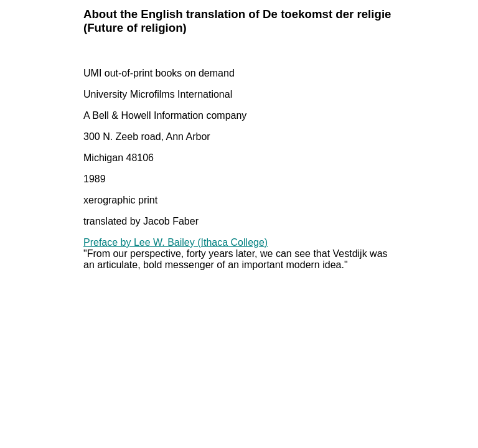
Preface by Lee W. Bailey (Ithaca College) (176, 242)
